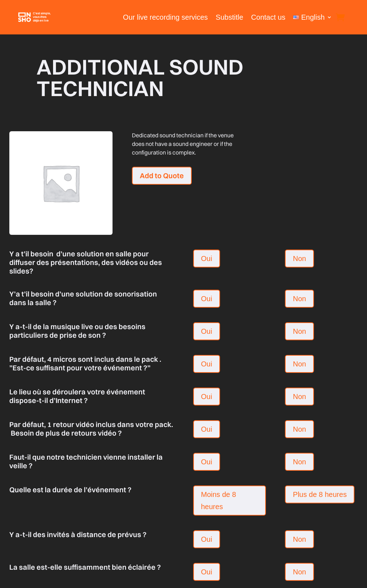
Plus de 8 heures (320, 494)
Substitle (230, 17)
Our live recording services (165, 17)
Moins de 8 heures (219, 501)
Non (299, 259)
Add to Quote (162, 176)
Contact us (268, 17)
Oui (207, 259)
